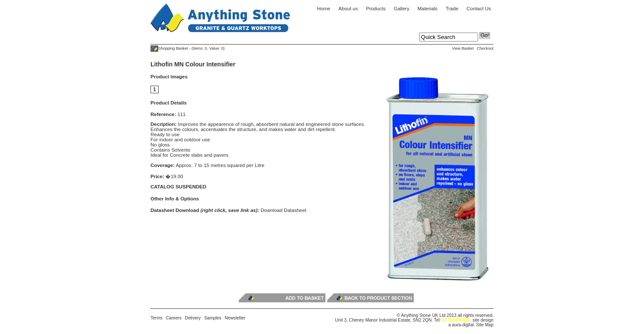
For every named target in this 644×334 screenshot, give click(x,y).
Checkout (485, 48)
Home (324, 9)
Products (376, 9)
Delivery (193, 318)
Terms (156, 318)
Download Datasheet (284, 210)
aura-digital (463, 325)
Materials (428, 9)
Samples (213, 318)
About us (348, 9)
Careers (174, 318)
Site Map (485, 325)
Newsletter (235, 318)
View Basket (463, 48)
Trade (452, 9)
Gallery (401, 9)
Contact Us (479, 9)
